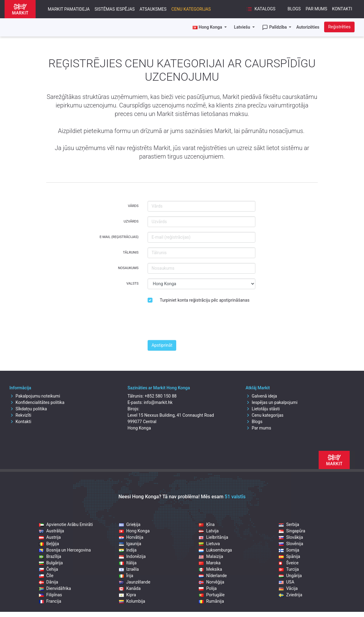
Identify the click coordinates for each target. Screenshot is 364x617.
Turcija (289, 569)
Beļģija (49, 544)
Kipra (128, 595)
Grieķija (130, 524)
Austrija (50, 537)
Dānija (49, 582)
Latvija (209, 531)
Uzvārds (131, 221)
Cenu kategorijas (191, 9)
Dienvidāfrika (55, 588)
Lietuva (209, 544)
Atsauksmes (153, 9)
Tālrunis (131, 252)
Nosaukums (128, 268)
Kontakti (342, 9)
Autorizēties (308, 27)
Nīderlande (213, 576)
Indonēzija (132, 556)
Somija (289, 550)
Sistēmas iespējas (115, 9)
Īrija (126, 576)
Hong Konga (134, 531)
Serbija (289, 524)
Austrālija (51, 531)
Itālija (128, 563)
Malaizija (211, 556)
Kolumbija (132, 601)
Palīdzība (275, 27)
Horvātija (131, 537)
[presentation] (194, 323)
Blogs (294, 9)
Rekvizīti (20, 415)
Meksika (210, 569)
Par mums (316, 9)
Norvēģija (211, 582)
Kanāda (130, 588)
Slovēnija (291, 544)
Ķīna (207, 524)
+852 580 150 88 (161, 396)
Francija (50, 601)
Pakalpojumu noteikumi (35, 396)
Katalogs (261, 9)
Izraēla (129, 569)
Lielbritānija (213, 537)
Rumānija (211, 601)
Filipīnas (51, 595)
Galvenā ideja (261, 396)
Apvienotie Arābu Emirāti (66, 524)
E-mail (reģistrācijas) (119, 237)
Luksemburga (215, 550)
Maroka (210, 563)
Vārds (133, 206)
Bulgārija (51, 563)
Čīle (46, 576)
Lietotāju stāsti (263, 409)
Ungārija (290, 576)
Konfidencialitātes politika (37, 402)
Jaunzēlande (135, 582)
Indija (128, 550)
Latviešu (243, 27)
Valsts (132, 284)
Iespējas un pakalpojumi (272, 402)
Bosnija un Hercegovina (65, 550)
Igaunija (130, 544)
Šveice (289, 563)
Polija (208, 588)
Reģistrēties (339, 27)
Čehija (49, 569)
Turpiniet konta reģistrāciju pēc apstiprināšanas (205, 300)
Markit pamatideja (69, 9)
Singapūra (292, 531)
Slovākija (291, 537)
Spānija (289, 556)
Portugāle (212, 595)
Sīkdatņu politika (28, 409)
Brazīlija (50, 556)
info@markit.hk (158, 402)
